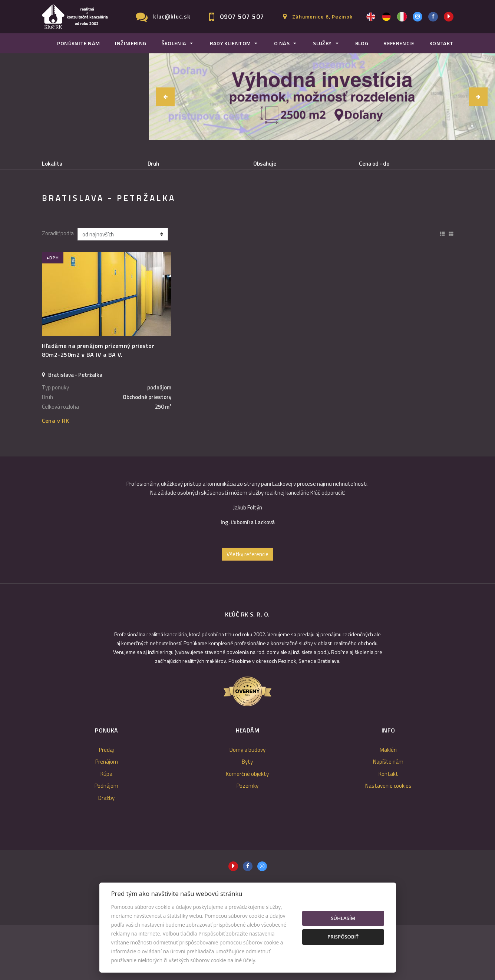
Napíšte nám (388, 816)
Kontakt (441, 43)
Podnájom (189, 202)
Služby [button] (322, 43)
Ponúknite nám (79, 43)
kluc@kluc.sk (172, 16)
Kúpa (148, 202)
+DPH (53, 313)
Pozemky (247, 841)
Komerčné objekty (247, 829)
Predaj (64, 202)
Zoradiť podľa (58, 289)
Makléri (388, 805)
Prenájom (107, 202)
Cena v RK (56, 475)
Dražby (106, 853)
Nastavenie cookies (388, 841)
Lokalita (52, 164)
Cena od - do (374, 164)
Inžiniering (131, 43)
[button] (165, 97)
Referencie (399, 43)
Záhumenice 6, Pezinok (322, 16)
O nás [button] (282, 43)
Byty (247, 816)
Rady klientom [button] (230, 43)
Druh (153, 164)
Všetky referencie (247, 609)
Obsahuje (265, 164)
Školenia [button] (174, 43)
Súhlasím (343, 918)
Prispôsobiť (343, 937)
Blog (362, 43)
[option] (248, 561)
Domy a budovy (247, 805)
